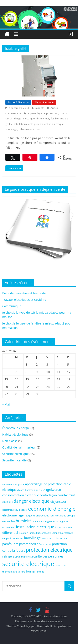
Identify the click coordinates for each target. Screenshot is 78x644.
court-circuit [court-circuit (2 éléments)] (66, 495)
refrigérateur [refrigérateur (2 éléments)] (11, 556)
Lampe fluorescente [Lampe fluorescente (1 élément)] (62, 533)
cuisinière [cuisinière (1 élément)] (7, 502)
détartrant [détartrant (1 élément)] (8, 510)
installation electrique (25, 124)
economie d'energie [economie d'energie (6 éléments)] (52, 509)
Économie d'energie (16, 428)
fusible (55, 118)
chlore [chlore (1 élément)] (21, 490)
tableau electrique (29, 129)
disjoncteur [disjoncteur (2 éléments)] (58, 501)
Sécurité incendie (44, 102)
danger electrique (24, 118)
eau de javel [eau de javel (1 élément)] (21, 510)
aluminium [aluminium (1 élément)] (8, 484)
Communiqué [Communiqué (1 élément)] (32, 490)
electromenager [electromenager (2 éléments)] (14, 515)
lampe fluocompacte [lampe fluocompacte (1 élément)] (40, 533)
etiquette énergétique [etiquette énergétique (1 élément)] (37, 516)
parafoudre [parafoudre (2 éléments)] (10, 544)
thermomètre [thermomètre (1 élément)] (10, 572)
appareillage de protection (43, 113)
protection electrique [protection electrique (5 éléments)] (49, 550)
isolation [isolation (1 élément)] (23, 533)
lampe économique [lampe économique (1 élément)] (13, 539)
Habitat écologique (15, 434)
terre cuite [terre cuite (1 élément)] (61, 565)
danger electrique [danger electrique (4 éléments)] (32, 501)
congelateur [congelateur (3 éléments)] (51, 489)
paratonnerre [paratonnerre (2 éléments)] (29, 544)
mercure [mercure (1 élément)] (46, 539)
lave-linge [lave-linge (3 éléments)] (32, 538)
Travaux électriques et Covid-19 (24, 300)
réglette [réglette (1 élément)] (25, 557)
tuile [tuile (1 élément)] (42, 572)
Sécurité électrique (18, 102)
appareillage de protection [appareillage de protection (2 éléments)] (44, 484)
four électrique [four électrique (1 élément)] (58, 516)
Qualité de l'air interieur (19, 447)
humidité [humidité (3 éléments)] (24, 521)
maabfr (40, 108)
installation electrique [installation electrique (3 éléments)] (35, 527)
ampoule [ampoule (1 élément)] (20, 484)
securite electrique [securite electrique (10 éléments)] (28, 564)
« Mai (6, 404)
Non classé (10, 441)
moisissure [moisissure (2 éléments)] (59, 538)
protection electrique (52, 124)
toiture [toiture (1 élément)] (21, 572)
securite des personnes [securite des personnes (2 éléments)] (47, 556)
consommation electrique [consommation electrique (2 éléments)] (21, 495)
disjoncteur (43, 118)
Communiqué (12, 306)
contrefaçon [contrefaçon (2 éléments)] (48, 495)
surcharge (11, 129)
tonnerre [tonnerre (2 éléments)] (32, 571)
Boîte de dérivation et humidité (24, 293)
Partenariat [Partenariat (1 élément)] (45, 544)
